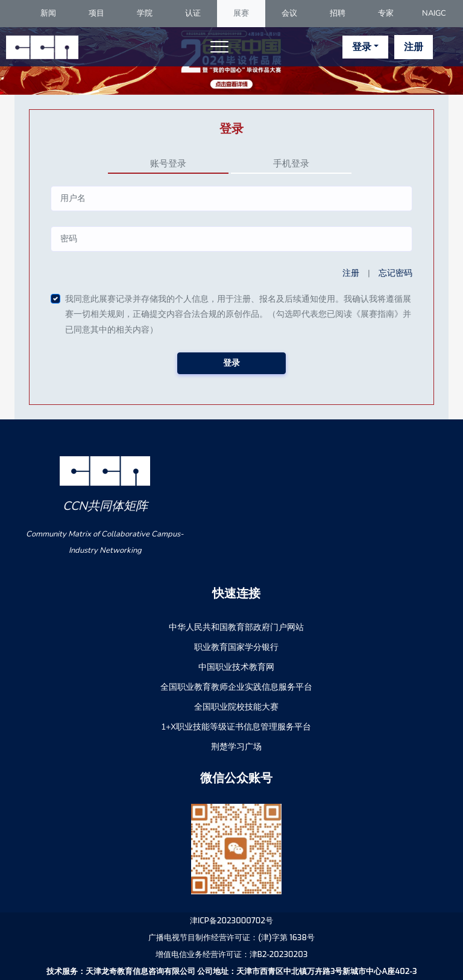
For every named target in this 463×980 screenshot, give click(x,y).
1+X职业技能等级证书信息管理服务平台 (236, 727)
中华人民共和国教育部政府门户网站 (236, 627)
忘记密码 (395, 273)
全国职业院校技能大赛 (236, 707)
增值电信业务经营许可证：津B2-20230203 (232, 954)
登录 (362, 47)
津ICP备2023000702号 (231, 921)
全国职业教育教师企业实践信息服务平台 (236, 687)
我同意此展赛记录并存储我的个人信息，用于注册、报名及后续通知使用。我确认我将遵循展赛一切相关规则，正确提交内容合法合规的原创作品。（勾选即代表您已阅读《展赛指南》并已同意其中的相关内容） (238, 314)
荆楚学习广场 (236, 747)
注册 (414, 47)
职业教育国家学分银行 (236, 647)
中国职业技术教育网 (236, 667)
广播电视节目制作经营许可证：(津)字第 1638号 (231, 937)
